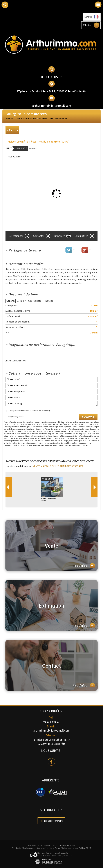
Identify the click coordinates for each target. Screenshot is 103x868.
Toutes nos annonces (70, 848)
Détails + (21, 301)
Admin (58, 848)
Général (11, 301)
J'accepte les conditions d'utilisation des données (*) (30, 411)
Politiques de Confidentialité (41, 445)
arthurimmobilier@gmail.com (52, 105)
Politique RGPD (85, 848)
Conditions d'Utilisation (64, 445)
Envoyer (88, 417)
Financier (48, 301)
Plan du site (16, 848)
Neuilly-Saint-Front (26, 119)
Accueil (9, 119)
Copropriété (35, 301)
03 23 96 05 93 (52, 77)
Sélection (87, 25)
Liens (52, 848)
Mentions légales (29, 848)
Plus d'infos (84, 565)
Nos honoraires (42, 848)
